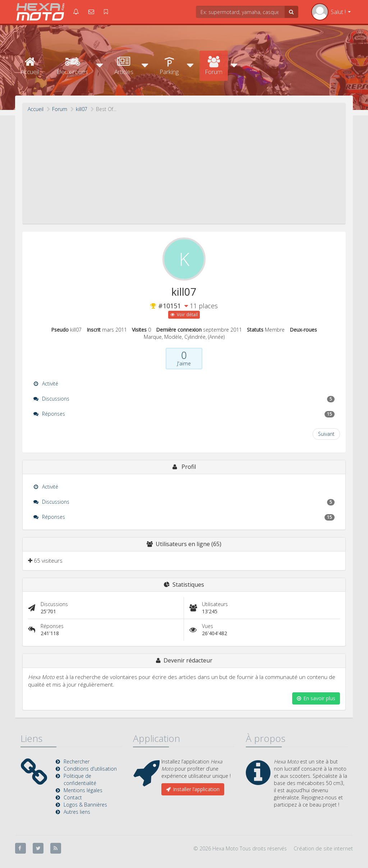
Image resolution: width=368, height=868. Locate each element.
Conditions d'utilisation (90, 769)
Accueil (30, 66)
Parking (169, 66)
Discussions (184, 399)
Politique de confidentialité (80, 779)
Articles (124, 66)
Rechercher (77, 761)
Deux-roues (72, 66)
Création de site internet (323, 848)
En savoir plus (316, 698)
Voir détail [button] (184, 315)
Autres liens (77, 812)
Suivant (326, 434)
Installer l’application (193, 789)
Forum (214, 66)
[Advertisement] (184, 167)
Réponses (184, 414)
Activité (46, 384)
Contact (73, 797)
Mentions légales (83, 790)
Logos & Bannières (85, 805)
